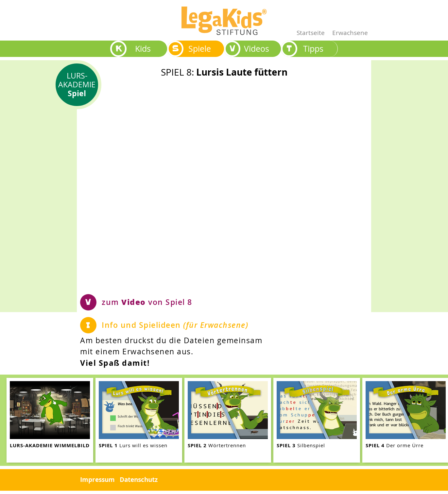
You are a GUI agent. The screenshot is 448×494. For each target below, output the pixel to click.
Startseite (311, 33)
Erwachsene (350, 33)
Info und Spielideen (175, 325)
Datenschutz (139, 480)
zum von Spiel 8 (147, 302)
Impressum (97, 480)
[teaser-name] (50, 420)
